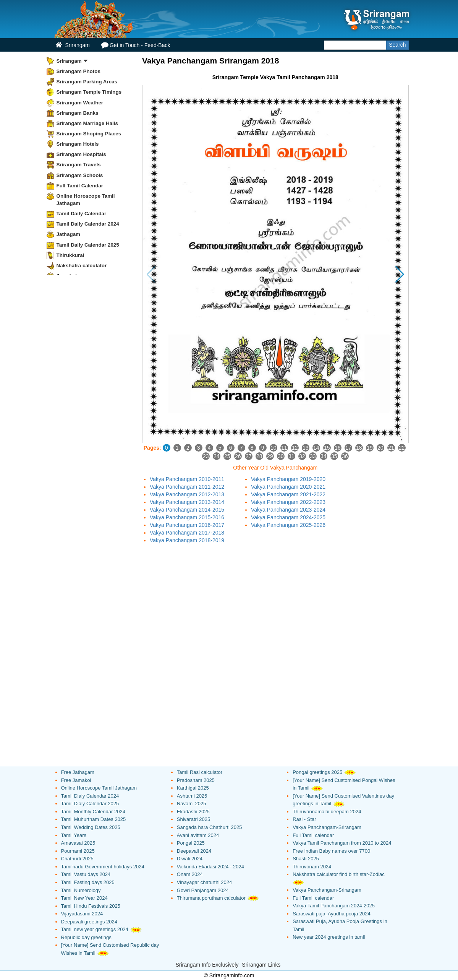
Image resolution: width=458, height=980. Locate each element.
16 (338, 448)
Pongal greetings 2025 (317, 772)
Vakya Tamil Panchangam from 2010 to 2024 (342, 843)
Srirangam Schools (80, 175)
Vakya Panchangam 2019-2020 (288, 479)
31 (291, 456)
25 (227, 456)
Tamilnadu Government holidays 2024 (103, 867)
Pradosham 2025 (196, 780)
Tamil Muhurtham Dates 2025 (94, 819)
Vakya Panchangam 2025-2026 (288, 525)
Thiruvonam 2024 (312, 867)
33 (313, 456)
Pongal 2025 (191, 843)
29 (270, 456)
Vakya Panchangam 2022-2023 (288, 502)
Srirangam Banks (78, 113)
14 (316, 448)
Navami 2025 (192, 804)
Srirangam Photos (78, 71)
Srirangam (73, 45)
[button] (400, 275)
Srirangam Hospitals (81, 154)
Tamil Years (74, 835)
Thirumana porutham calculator (211, 898)
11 (284, 448)
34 (324, 456)
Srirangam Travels (79, 165)
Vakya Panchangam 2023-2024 (288, 510)
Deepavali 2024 (194, 851)
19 (370, 448)
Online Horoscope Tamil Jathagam (86, 200)
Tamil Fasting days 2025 (88, 882)
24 (217, 456)
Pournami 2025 (78, 851)
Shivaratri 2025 (193, 819)
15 (327, 448)
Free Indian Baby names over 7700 (331, 851)
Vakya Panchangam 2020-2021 (288, 487)
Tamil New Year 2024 (84, 898)
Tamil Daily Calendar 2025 (88, 245)
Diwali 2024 (190, 859)
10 (274, 448)
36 (345, 456)
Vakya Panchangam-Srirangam (327, 827)
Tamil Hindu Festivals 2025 (91, 906)
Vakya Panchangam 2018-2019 (187, 540)
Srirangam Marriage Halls (87, 123)
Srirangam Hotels (78, 144)
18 (359, 448)
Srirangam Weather (80, 103)
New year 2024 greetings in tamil (329, 937)
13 (306, 448)
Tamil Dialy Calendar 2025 (90, 804)
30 (281, 456)
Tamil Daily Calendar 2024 (88, 224)
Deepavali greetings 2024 (89, 922)
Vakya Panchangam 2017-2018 (187, 533)
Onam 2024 (190, 874)
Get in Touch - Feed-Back (136, 45)
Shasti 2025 (306, 859)
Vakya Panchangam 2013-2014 (187, 502)
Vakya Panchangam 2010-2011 (187, 479)
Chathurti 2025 (77, 859)
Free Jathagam (78, 772)
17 (348, 448)
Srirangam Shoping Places (89, 134)
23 (206, 456)
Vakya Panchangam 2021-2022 (288, 494)
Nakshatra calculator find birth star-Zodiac (339, 874)
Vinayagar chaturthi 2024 (204, 882)
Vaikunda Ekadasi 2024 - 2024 (210, 867)
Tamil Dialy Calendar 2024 (90, 796)
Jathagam (69, 234)
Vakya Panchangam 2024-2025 (288, 517)
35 (334, 456)
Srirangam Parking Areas (87, 82)
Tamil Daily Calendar (82, 214)
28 (259, 456)
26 (238, 456)
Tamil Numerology (81, 890)
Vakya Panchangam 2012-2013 (187, 494)
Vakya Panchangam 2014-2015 (187, 510)
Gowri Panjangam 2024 (203, 890)
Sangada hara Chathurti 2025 (210, 827)
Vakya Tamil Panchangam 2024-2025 (334, 906)
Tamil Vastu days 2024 (86, 874)
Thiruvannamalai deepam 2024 (327, 812)
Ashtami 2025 (192, 796)
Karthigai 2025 (193, 788)
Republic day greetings (86, 937)
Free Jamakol (76, 780)
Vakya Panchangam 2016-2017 (187, 525)
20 (380, 448)
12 (295, 448)
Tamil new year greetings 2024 (95, 929)
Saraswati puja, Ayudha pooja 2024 (332, 914)
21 (391, 448)
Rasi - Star (304, 819)
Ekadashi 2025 (193, 812)
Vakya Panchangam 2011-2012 (187, 487)
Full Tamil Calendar (80, 186)
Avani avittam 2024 (198, 835)
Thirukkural (70, 255)
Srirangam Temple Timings (89, 92)
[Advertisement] (275, 601)
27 (249, 456)
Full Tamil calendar (313, 835)
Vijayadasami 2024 (82, 914)
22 (402, 448)
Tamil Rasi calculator (200, 772)
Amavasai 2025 (78, 843)
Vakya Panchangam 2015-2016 (187, 517)
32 (302, 456)
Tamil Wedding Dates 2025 (91, 827)
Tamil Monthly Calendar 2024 (93, 812)
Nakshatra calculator (82, 266)
